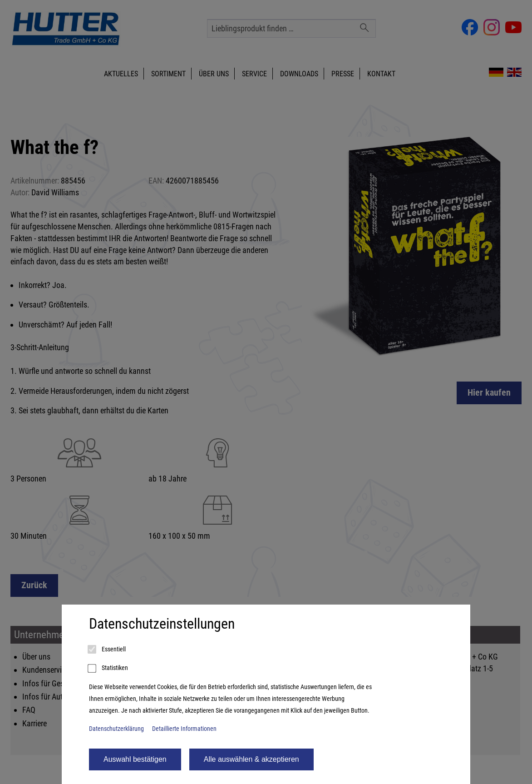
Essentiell (107, 650)
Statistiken (108, 669)
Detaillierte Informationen (184, 729)
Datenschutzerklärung (116, 729)
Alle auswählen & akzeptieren (251, 759)
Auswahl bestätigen (135, 759)
